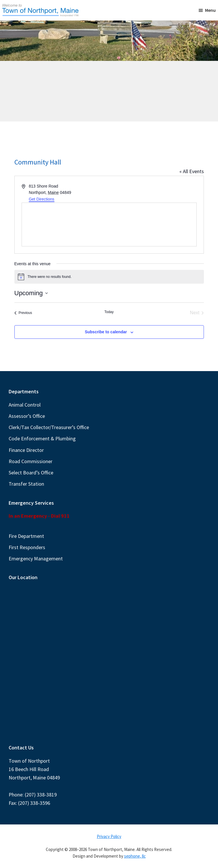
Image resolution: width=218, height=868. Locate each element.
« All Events (192, 171)
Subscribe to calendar (106, 332)
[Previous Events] (23, 313)
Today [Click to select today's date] (109, 312)
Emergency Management (36, 559)
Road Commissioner (31, 461)
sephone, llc (135, 856)
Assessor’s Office (27, 416)
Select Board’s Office (31, 473)
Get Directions (42, 199)
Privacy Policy (109, 836)
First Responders (27, 547)
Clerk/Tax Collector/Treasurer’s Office (49, 427)
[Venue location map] (109, 225)
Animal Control (25, 405)
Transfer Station (26, 484)
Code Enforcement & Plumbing (42, 438)
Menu (210, 10)
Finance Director (26, 450)
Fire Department (26, 536)
